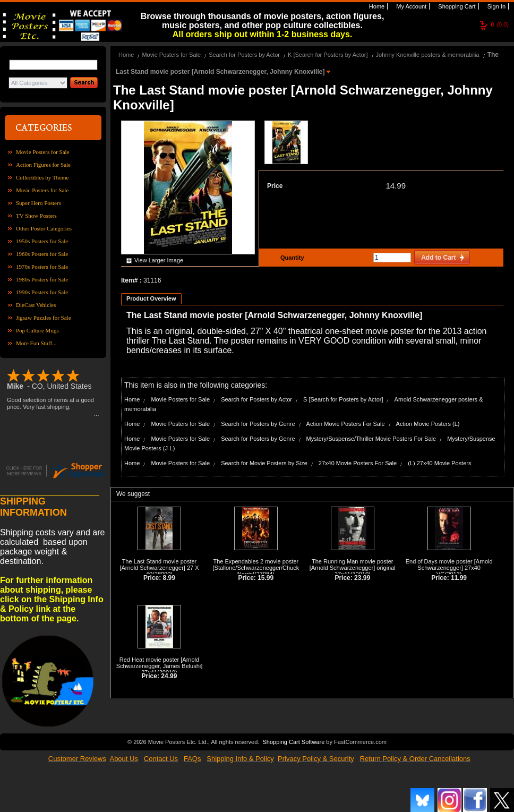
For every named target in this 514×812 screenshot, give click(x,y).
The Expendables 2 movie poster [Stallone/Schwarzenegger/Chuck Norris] (256, 568)
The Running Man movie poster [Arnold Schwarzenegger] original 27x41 (353, 568)
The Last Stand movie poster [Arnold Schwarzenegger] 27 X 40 (159, 568)
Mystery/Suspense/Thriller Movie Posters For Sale (371, 439)
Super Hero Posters (38, 203)
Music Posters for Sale (42, 190)
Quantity (291, 258)
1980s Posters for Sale (42, 279)
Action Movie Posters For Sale (346, 424)
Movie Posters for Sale (43, 152)
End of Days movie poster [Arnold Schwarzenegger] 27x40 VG (449, 568)
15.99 (265, 578)
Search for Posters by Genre (258, 424)
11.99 (459, 578)
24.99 (169, 676)
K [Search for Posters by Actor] (328, 55)
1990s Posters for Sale (42, 292)
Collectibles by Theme (42, 177)
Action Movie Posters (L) (428, 424)
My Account (410, 6)
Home (376, 6)
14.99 (396, 186)
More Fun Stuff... (36, 343)
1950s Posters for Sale (42, 241)
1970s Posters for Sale (42, 267)
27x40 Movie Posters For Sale (358, 463)
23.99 (362, 578)
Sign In (496, 6)
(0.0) (500, 24)
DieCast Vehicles (36, 305)
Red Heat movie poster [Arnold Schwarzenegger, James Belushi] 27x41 (160, 666)
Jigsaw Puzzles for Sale (44, 318)
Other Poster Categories (44, 228)
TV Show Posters (36, 216)
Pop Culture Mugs (37, 330)
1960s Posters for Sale (42, 254)
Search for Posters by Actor (244, 55)
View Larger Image (159, 260)
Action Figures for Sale (43, 165)
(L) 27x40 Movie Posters (439, 463)
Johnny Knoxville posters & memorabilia (428, 55)
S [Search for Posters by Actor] (343, 399)
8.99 (169, 578)
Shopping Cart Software (293, 742)
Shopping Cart (456, 6)
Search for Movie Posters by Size (264, 463)
